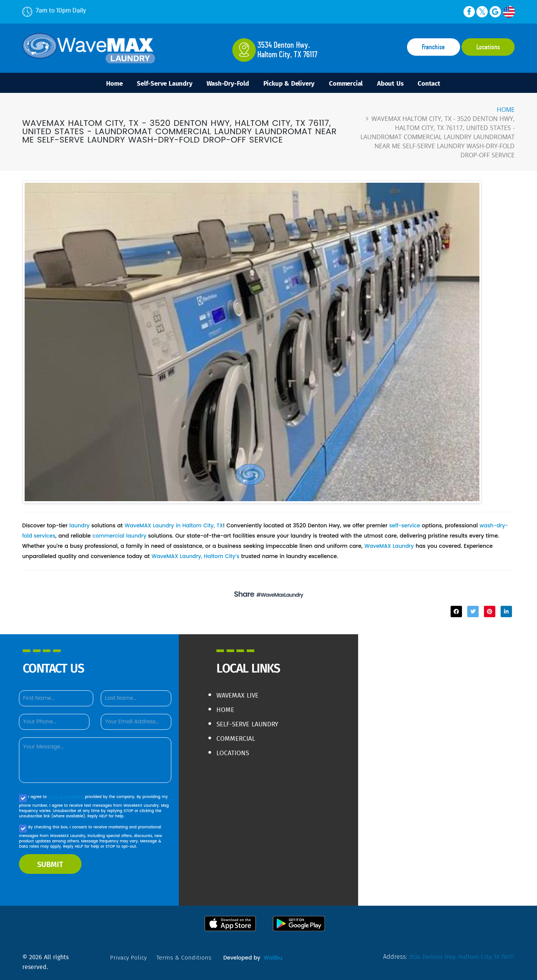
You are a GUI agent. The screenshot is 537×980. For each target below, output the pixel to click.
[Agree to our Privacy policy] (23, 798)
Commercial (350, 83)
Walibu (273, 957)
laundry (80, 527)
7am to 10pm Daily (54, 10)
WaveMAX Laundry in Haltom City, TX (175, 527)
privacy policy (129, 957)
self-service (406, 527)
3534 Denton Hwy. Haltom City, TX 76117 (461, 956)
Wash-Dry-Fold (224, 83)
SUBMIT (50, 864)
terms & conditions (67, 796)
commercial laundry (121, 536)
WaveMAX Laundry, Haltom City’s (196, 556)
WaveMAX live (239, 695)
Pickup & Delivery (290, 83)
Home (103, 83)
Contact (441, 83)
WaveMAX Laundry (389, 546)
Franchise (433, 47)
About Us (398, 83)
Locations (488, 47)
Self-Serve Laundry (157, 83)
